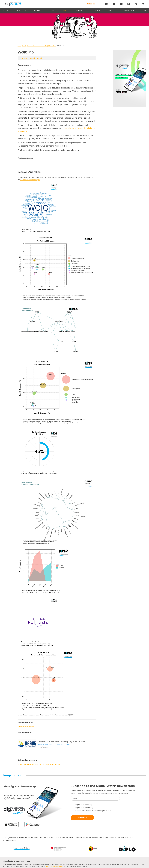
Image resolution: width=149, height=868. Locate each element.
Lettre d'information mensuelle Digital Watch (92, 810)
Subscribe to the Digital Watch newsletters (103, 786)
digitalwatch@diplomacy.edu (54, 866)
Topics (6, 11)
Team (144, 11)
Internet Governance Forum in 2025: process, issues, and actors (40, 764)
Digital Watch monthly (83, 807)
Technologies (21, 11)
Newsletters (129, 11)
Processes (38, 11)
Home (19, 46)
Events (65, 11)
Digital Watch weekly (82, 804)
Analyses (79, 11)
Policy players (95, 11)
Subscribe (91, 4)
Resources (113, 11)
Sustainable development (26, 727)
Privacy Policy (123, 793)
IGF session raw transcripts (30, 180)
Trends (52, 11)
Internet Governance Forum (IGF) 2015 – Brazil (42, 46)
